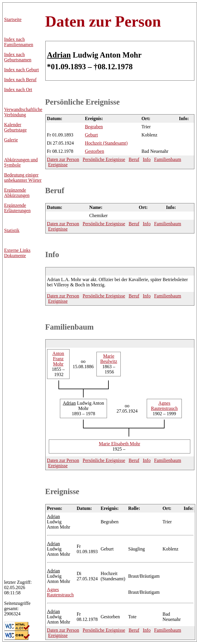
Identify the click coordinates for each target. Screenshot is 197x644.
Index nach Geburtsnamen (18, 57)
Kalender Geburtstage (15, 127)
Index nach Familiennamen (19, 42)
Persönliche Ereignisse (83, 102)
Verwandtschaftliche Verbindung (23, 112)
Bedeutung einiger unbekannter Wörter (23, 178)
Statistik (12, 230)
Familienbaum (167, 159)
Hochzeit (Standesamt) (106, 143)
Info (147, 159)
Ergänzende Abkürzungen (17, 193)
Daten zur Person (103, 21)
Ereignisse (58, 165)
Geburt (91, 135)
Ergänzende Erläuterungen (17, 208)
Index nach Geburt (21, 70)
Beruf (134, 159)
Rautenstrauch (164, 406)
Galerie (11, 140)
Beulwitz (109, 359)
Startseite (13, 19)
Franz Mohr (58, 359)
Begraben (94, 127)
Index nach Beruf (20, 80)
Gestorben (94, 151)
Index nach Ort (18, 90)
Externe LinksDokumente (17, 253)
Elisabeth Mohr (119, 444)
